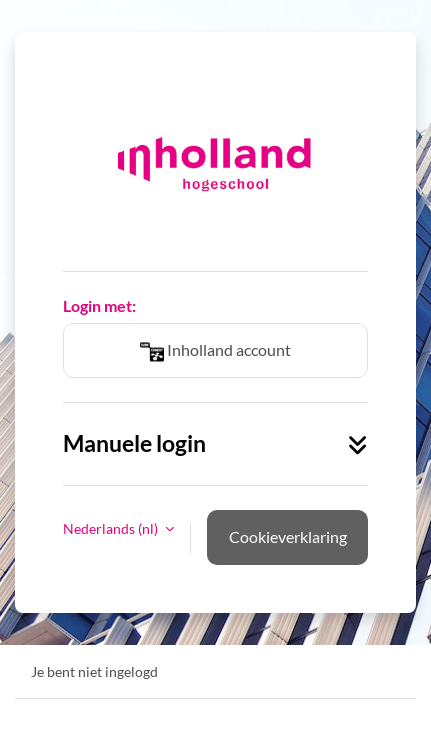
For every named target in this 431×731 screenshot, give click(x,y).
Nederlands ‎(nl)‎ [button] (112, 528)
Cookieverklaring (288, 536)
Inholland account (215, 352)
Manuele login (215, 443)
